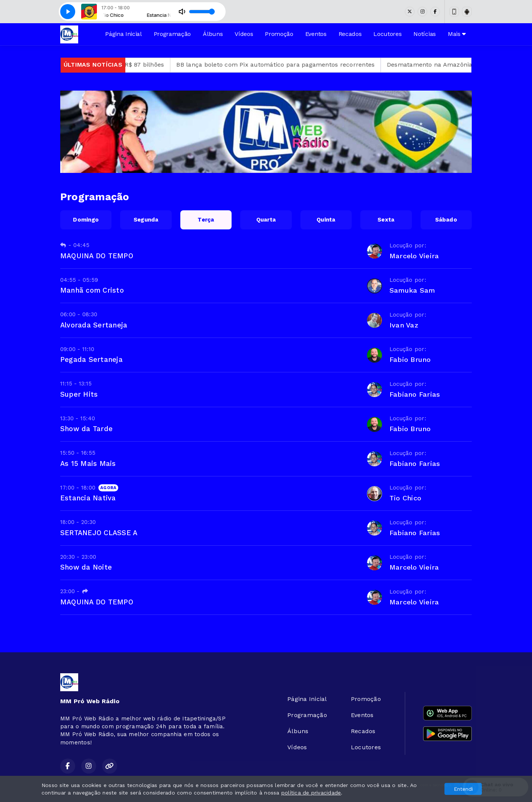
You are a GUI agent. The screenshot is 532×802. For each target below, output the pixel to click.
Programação (172, 34)
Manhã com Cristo (92, 290)
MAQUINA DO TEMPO (97, 256)
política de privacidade (311, 793)
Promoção (279, 34)
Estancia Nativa (88, 498)
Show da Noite (86, 567)
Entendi (463, 789)
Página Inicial (123, 34)
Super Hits (79, 394)
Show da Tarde (86, 429)
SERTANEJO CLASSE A (99, 533)
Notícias (424, 34)
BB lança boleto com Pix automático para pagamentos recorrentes (292, 65)
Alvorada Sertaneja (94, 325)
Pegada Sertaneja (91, 359)
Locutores (387, 34)
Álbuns (213, 34)
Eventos (316, 34)
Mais (457, 34)
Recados (350, 34)
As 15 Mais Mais (88, 463)
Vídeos (244, 34)
